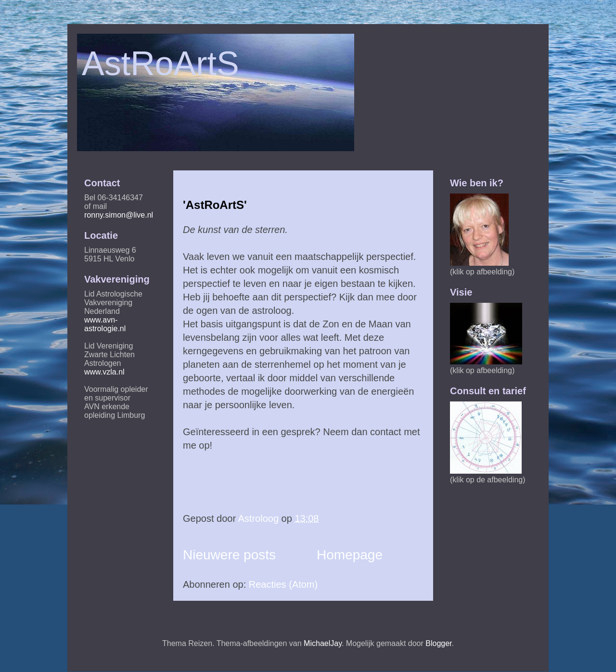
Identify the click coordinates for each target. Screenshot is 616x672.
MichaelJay (323, 643)
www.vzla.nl (104, 372)
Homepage (350, 555)
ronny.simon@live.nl (119, 215)
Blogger (438, 643)
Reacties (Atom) (283, 584)
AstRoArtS (160, 64)
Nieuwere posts (229, 555)
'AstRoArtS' (215, 205)
